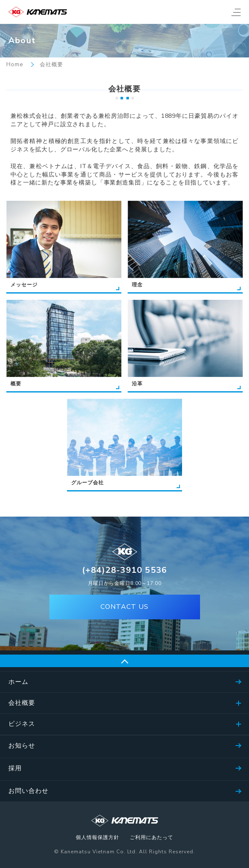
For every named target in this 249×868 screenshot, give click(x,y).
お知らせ (22, 746)
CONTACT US (124, 607)
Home (15, 65)
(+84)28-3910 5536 (124, 570)
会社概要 (22, 703)
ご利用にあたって (151, 838)
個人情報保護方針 (98, 838)
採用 (15, 768)
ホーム (18, 682)
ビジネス (22, 724)
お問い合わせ (28, 791)
